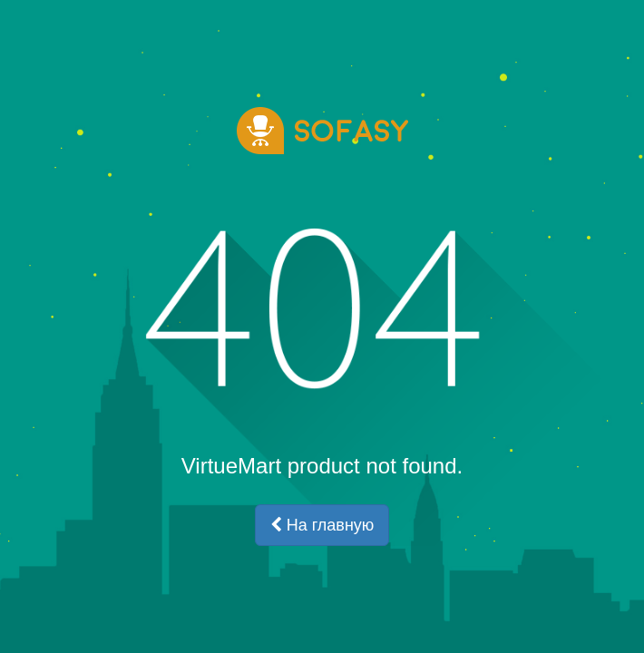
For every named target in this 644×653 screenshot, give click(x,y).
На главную (322, 525)
